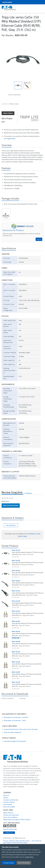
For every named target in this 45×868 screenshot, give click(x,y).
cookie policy (29, 857)
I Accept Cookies (8, 863)
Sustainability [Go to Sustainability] (8, 804)
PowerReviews (28, 493)
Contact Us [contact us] (9, 833)
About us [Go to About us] (6, 795)
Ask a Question (11, 525)
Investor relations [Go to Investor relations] (9, 802)
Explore (39, 239)
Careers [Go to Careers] (6, 798)
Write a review (14, 104)
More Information (24, 863)
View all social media (10, 829)
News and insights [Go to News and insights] (9, 807)
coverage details (10, 139)
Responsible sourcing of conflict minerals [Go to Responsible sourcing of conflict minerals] (17, 820)
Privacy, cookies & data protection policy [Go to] (17, 841)
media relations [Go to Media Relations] (8, 813)
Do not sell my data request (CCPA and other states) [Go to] (22, 842)
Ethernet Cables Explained (12, 732)
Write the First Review (11, 505)
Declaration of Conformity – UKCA (15, 721)
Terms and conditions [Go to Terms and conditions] (10, 817)
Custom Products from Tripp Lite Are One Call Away (21, 729)
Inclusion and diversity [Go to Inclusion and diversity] (11, 800)
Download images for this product (15, 741)
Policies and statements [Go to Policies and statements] (11, 815)
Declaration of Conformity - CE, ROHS (16, 717)
